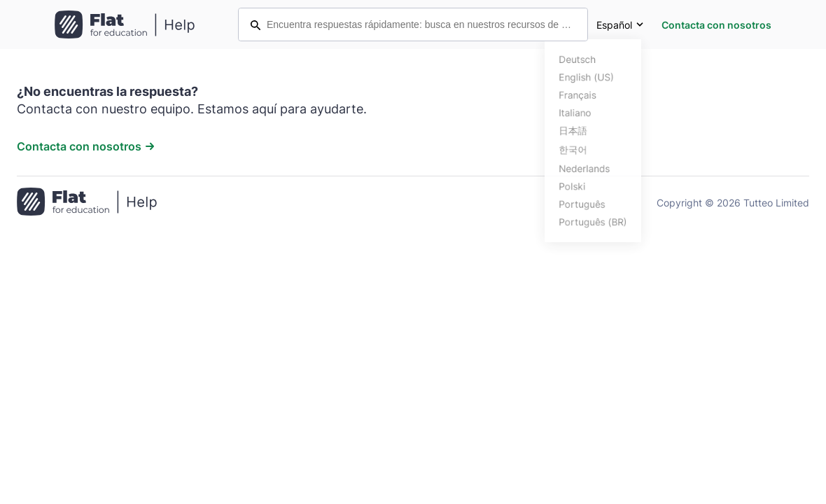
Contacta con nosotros (716, 25)
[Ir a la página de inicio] (87, 203)
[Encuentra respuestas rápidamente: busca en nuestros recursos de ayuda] (413, 24)
